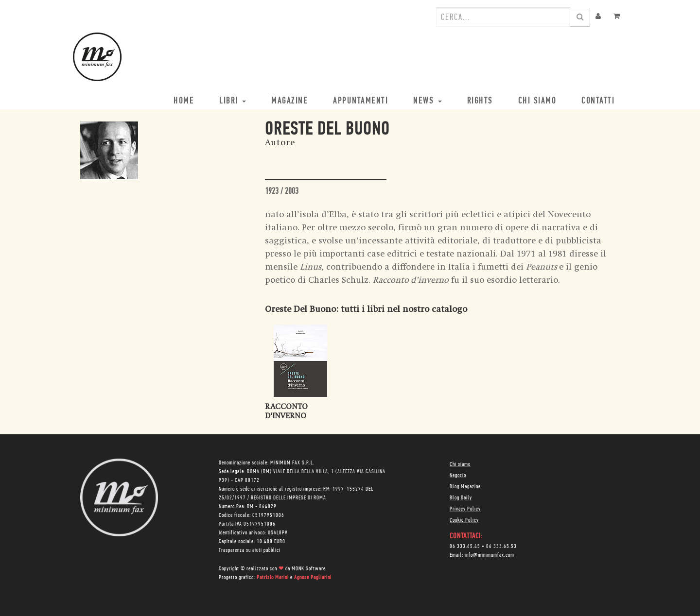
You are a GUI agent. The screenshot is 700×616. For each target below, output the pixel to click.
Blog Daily (461, 498)
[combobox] (503, 17)
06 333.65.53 (501, 547)
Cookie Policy (464, 520)
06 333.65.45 (465, 547)
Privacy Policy (465, 509)
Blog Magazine (465, 487)
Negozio (458, 476)
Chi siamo (460, 464)
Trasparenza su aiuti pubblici (250, 550)
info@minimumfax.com (490, 555)
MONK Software (309, 569)
